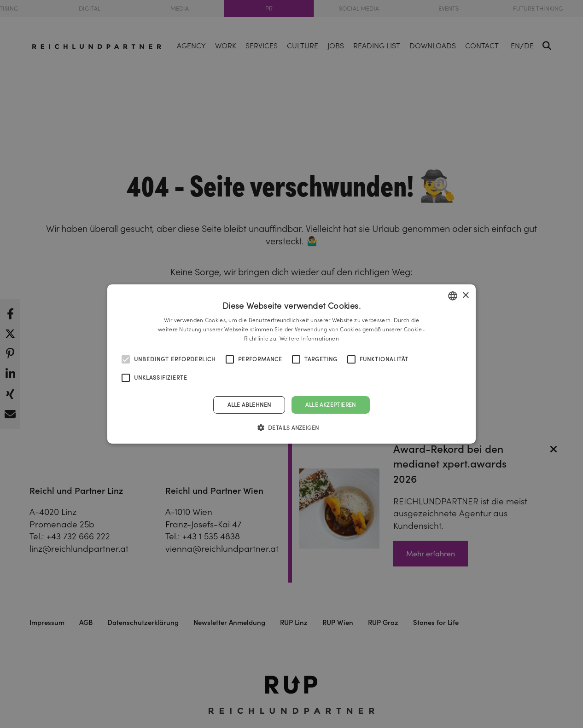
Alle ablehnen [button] (249, 405)
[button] (292, 428)
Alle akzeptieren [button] (330, 405)
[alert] (291, 364)
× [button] (465, 295)
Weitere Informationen (309, 338)
